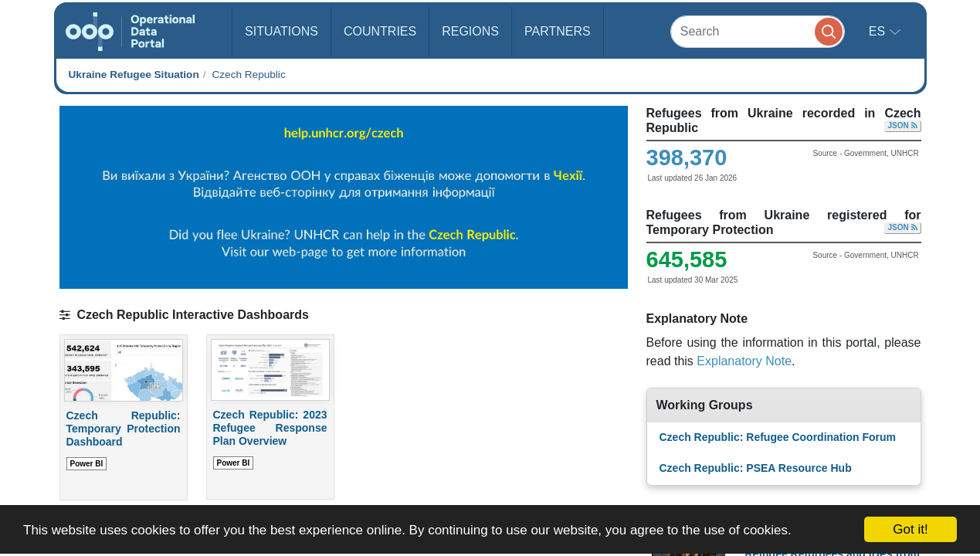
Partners (558, 31)
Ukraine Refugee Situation (134, 75)
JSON (902, 125)
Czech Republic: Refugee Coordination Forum (778, 437)
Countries (380, 31)
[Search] (758, 31)
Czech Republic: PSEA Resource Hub (756, 468)
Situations (281, 31)
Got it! (910, 529)
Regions (470, 31)
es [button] (879, 31)
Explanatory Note (744, 361)
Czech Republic (248, 75)
